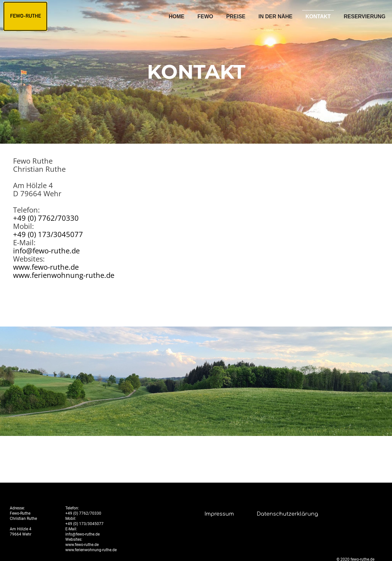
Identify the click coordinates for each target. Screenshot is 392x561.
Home (177, 16)
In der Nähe (275, 16)
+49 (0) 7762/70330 (46, 218)
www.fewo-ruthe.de (46, 267)
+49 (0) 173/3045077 (48, 234)
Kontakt (318, 16)
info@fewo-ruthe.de (46, 250)
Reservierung (365, 16)
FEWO (205, 16)
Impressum (219, 514)
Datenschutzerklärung (287, 514)
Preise (236, 16)
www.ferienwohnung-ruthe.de (64, 275)
